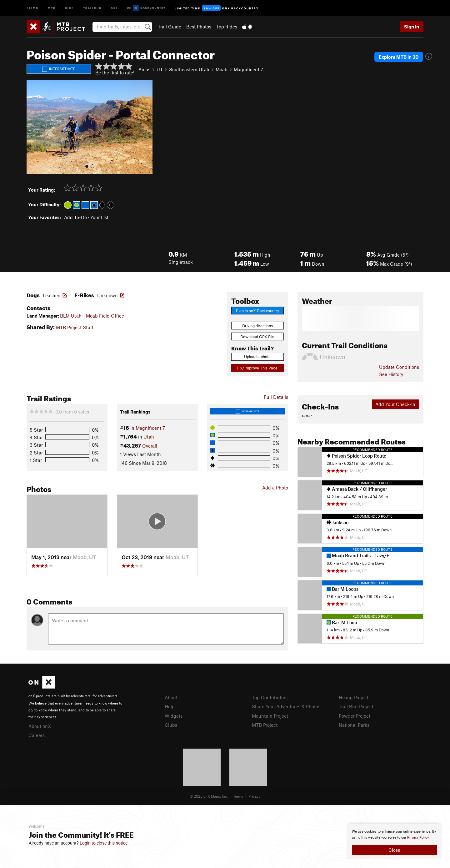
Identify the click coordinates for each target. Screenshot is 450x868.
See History (391, 374)
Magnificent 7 (248, 69)
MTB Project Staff (75, 327)
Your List (99, 217)
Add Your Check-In (395, 404)
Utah (149, 437)
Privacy (254, 796)
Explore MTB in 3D (399, 57)
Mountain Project (270, 716)
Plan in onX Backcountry (257, 311)
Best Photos (199, 27)
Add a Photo (275, 488)
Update (399, 367)
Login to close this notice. (104, 843)
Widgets (174, 716)
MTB (52, 8)
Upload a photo (257, 357)
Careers (37, 735)
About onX (40, 726)
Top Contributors (270, 697)
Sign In (412, 27)
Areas (144, 69)
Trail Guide (170, 27)
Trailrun (92, 8)
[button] (33, 127)
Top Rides (227, 27)
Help (170, 706)
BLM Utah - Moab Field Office (92, 316)
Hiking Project (354, 697)
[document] (394, 842)
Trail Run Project (356, 706)
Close (394, 850)
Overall (150, 446)
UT (160, 69)
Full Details (276, 397)
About (171, 697)
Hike (69, 8)
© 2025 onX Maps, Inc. (209, 796)
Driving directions (257, 326)
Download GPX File (257, 337)
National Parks (354, 725)
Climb (32, 8)
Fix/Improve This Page (257, 368)
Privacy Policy (418, 838)
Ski (114, 8)
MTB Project (265, 725)
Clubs (171, 725)
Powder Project (355, 716)
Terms (238, 796)
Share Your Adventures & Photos (286, 706)
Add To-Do (75, 217)
